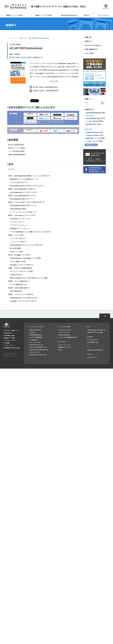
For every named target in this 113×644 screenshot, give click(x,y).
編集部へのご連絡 (10, 338)
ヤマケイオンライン (93, 340)
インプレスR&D (15, 45)
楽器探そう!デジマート (65, 347)
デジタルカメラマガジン (65, 330)
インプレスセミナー (35, 352)
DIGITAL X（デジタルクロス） (38, 355)
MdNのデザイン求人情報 (95, 332)
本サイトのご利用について (12, 331)
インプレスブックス (64, 332)
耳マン (61, 350)
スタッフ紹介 (90, 53)
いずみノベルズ (92, 141)
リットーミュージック (65, 345)
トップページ (12, 38)
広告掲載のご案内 (10, 335)
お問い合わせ (8, 333)
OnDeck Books (93, 132)
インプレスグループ (10, 345)
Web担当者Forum (36, 335)
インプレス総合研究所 (36, 337)
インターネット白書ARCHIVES (68, 337)
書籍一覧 (23, 38)
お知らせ (87, 15)
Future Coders (93, 135)
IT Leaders (34, 340)
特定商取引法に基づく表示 (12, 348)
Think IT (33, 332)
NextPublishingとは (69, 15)
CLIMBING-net (93, 342)
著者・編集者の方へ (92, 49)
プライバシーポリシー (10, 340)
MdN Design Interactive (97, 330)
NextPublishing (64, 335)
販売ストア (89, 41)
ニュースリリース (103, 15)
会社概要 (7, 343)
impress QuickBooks (95, 350)
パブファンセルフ (93, 358)
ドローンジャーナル (35, 342)
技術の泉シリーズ (93, 138)
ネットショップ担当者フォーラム (38, 347)
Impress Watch (35, 330)
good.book (91, 124)
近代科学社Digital (93, 113)
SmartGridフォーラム (36, 345)
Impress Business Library (39, 350)
